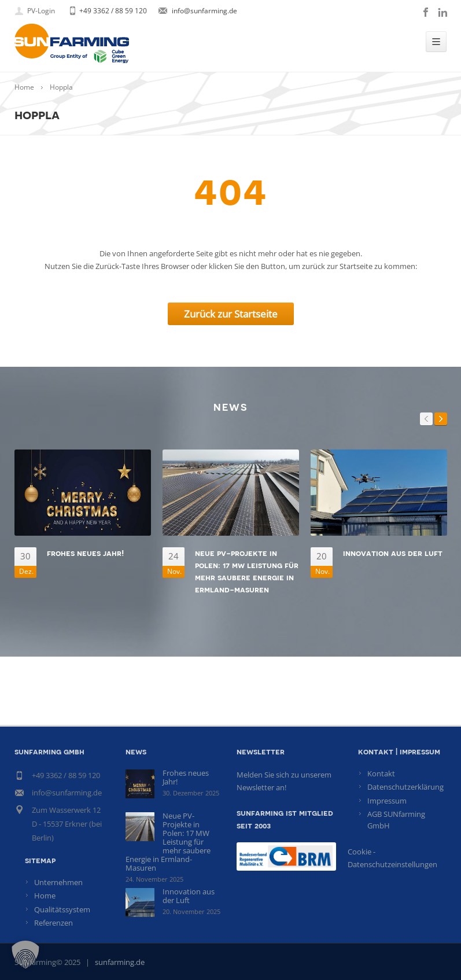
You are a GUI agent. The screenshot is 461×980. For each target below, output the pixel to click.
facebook (426, 12)
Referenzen (54, 923)
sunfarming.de (120, 962)
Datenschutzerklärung (405, 787)
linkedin (442, 12)
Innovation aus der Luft (393, 553)
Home (45, 896)
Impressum (387, 801)
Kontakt (381, 773)
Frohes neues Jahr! (85, 553)
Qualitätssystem (62, 909)
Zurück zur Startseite (231, 314)
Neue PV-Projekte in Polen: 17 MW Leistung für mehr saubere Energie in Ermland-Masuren (168, 842)
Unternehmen (58, 882)
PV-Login (41, 11)
